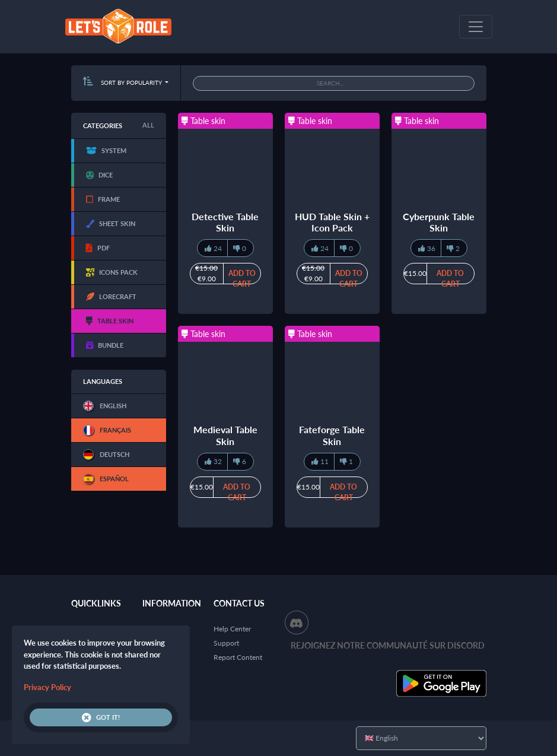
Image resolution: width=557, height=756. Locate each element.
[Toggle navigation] (476, 27)
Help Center (232, 629)
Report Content (238, 657)
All (148, 125)
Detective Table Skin (225, 222)
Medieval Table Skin (225, 435)
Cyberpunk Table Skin (439, 222)
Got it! (101, 717)
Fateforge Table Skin (332, 435)
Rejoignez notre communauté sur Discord (388, 645)
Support (226, 643)
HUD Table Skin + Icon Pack (332, 222)
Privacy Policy (47, 687)
